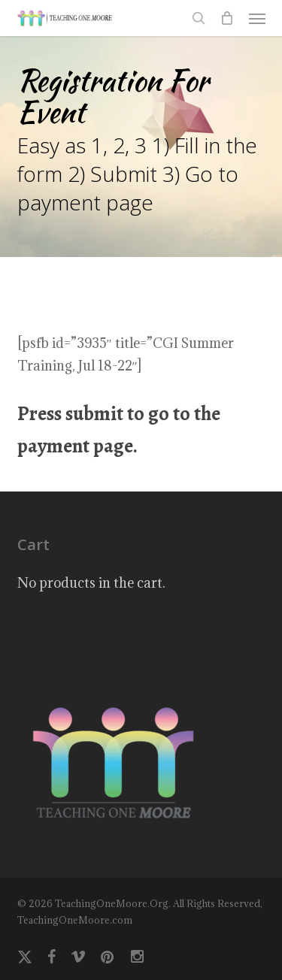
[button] (257, 18)
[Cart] (227, 18)
